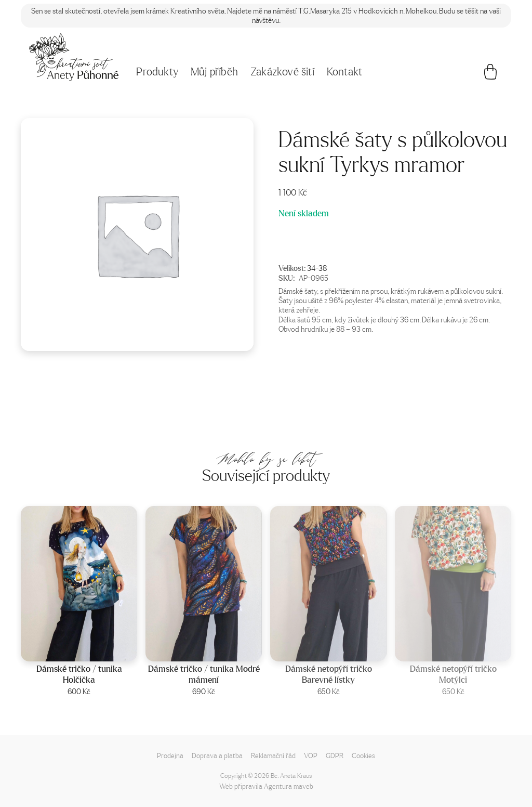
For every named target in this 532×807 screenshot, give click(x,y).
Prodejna (170, 755)
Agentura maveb (289, 786)
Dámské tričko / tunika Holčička (79, 674)
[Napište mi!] (74, 57)
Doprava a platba (217, 755)
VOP (311, 755)
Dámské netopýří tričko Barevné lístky (329, 674)
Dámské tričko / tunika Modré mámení (204, 674)
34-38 (317, 268)
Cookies (363, 755)
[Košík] (490, 74)
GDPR (335, 755)
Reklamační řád (273, 755)
